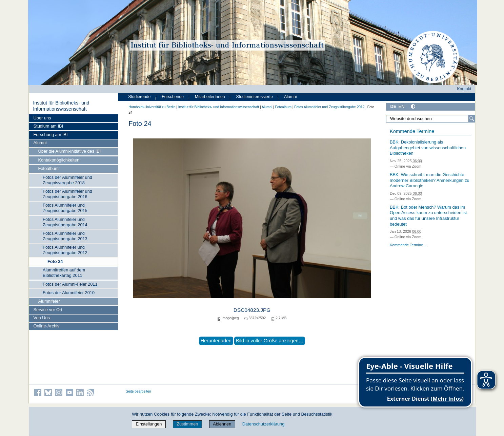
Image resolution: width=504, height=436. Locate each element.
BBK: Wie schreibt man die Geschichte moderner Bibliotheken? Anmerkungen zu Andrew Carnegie (430, 180)
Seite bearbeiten (138, 391)
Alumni (40, 143)
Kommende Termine (412, 131)
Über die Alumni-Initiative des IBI (69, 151)
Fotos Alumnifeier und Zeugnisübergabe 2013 (65, 236)
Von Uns (42, 318)
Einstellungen (149, 424)
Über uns (42, 118)
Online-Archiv (47, 326)
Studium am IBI (48, 126)
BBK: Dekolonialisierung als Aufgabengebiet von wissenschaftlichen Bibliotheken (428, 148)
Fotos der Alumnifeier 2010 (69, 293)
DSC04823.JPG (252, 310)
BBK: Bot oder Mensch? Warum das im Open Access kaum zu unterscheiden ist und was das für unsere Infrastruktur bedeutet (428, 216)
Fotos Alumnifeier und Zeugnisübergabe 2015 (65, 208)
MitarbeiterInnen (210, 97)
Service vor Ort (48, 310)
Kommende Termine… (408, 245)
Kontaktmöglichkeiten (59, 160)
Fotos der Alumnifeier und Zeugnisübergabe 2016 (67, 194)
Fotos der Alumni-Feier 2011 (70, 284)
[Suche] (472, 119)
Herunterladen (216, 341)
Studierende (139, 97)
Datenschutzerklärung (263, 424)
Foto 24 (55, 261)
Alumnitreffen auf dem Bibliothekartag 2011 (64, 273)
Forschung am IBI (51, 135)
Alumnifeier (49, 301)
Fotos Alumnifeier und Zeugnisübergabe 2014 (65, 222)
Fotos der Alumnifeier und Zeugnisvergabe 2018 (67, 180)
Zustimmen (187, 424)
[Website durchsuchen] (431, 119)
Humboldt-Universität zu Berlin (152, 107)
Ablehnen (222, 424)
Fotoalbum (48, 168)
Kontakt (464, 89)
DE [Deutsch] (394, 106)
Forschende (173, 97)
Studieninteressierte (255, 97)
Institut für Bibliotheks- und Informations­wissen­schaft (61, 106)
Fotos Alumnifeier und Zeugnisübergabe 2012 (65, 250)
